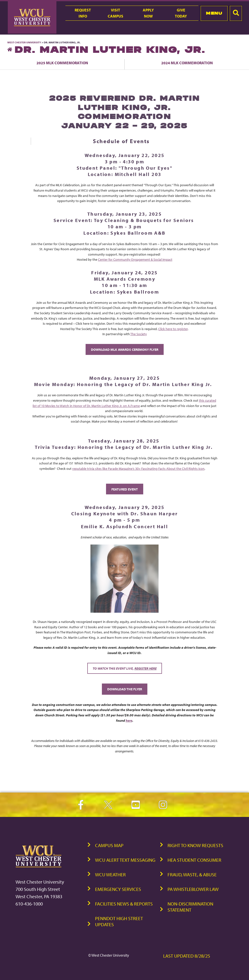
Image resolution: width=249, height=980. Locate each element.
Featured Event (125, 489)
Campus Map (109, 845)
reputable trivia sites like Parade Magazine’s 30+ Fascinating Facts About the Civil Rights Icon (138, 468)
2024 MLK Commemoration (187, 63)
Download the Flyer (125, 689)
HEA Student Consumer (194, 860)
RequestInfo (83, 13)
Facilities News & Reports (124, 904)
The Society (139, 334)
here (129, 720)
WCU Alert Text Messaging (125, 860)
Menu (214, 13)
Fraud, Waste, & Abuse (192, 874)
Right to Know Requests (195, 845)
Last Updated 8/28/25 (187, 956)
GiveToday (181, 13)
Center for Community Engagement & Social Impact (135, 259)
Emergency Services (118, 889)
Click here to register (173, 329)
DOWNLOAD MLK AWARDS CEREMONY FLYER (125, 349)
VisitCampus (116, 13)
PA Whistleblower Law (193, 889)
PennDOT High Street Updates (119, 921)
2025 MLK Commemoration (62, 63)
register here (146, 668)
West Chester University (24, 42)
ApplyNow (148, 13)
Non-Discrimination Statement (190, 907)
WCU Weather (110, 874)
